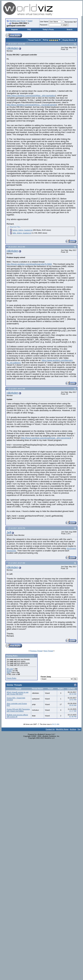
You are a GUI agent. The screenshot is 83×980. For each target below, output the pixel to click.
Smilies (9, 671)
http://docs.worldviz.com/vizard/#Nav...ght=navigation (31, 96)
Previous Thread (36, 651)
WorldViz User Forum (18, 21)
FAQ (29, 29)
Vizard (30, 21)
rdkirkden (13, 48)
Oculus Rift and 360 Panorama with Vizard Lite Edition (18, 710)
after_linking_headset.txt (22, 233)
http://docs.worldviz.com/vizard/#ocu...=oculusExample (31, 105)
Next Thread (48, 651)
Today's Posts (48, 29)
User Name (44, 22)
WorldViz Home (62, 729)
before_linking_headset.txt (23, 230)
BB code (10, 669)
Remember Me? (70, 22)
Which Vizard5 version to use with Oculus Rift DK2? (17, 693)
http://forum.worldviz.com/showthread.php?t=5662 (29, 264)
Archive (73, 729)
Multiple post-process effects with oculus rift (17, 716)
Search (70, 29)
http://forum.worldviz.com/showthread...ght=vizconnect (46, 438)
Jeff (9, 532)
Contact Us (50, 729)
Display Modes (68, 40)
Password (44, 25)
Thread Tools (33, 40)
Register (15, 29)
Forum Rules (11, 678)
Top (79, 729)
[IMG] (9, 672)
